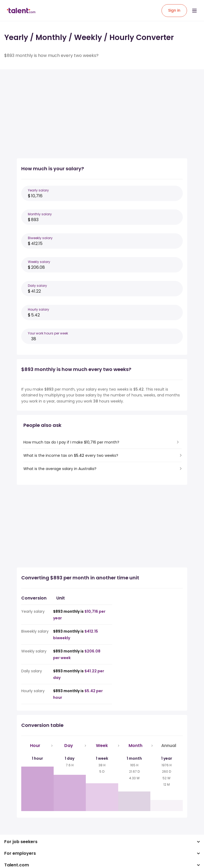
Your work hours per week (48, 333)
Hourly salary (39, 309)
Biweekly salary (40, 238)
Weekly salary (39, 262)
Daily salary (37, 286)
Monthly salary (40, 214)
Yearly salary (38, 190)
